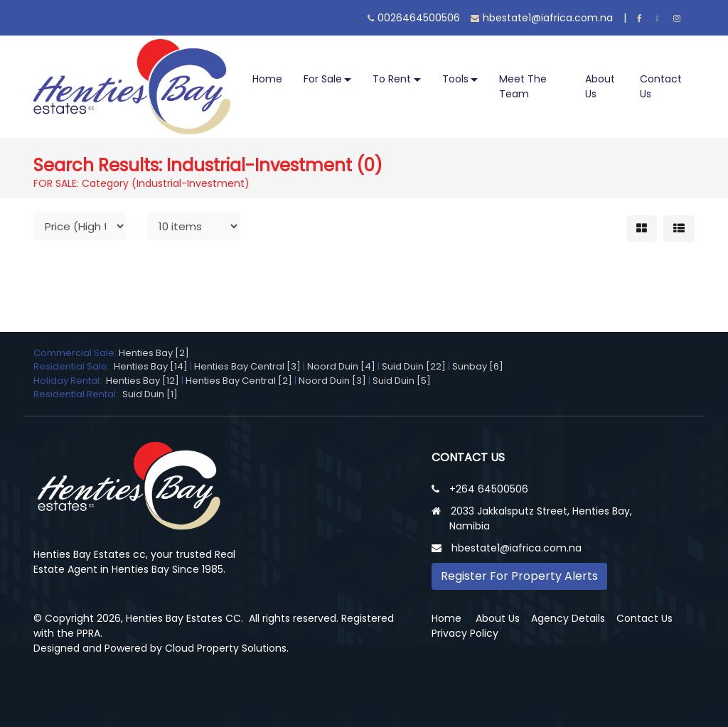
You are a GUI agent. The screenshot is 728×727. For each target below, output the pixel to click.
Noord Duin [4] (341, 366)
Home (267, 79)
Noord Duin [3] (332, 381)
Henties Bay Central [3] (247, 366)
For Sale (323, 79)
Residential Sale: (74, 366)
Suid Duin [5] (402, 381)
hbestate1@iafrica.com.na (542, 18)
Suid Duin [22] (414, 366)
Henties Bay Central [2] (239, 381)
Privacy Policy (465, 633)
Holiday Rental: (70, 381)
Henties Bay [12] (143, 381)
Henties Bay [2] (154, 353)
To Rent (392, 79)
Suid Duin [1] (150, 394)
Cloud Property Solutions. (227, 648)
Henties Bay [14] (151, 366)
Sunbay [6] (478, 366)
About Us (600, 86)
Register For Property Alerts (519, 576)
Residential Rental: (78, 394)
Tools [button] (455, 79)
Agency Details (568, 618)
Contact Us (661, 86)
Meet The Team (523, 86)
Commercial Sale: (76, 353)
